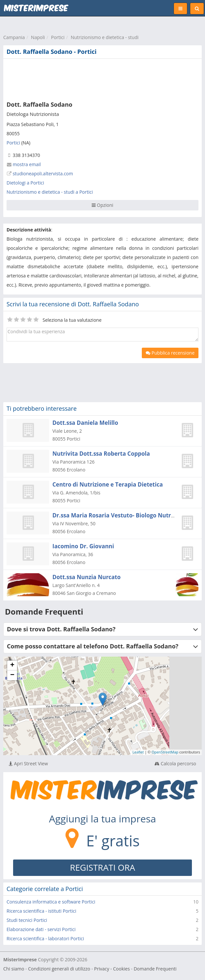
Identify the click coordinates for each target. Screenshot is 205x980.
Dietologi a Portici (25, 183)
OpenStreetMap (165, 752)
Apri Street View (28, 763)
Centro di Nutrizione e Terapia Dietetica (108, 484)
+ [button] (12, 665)
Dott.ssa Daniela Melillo (85, 423)
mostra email (27, 164)
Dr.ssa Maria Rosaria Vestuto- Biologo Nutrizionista (123, 515)
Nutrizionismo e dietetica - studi (105, 37)
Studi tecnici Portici (27, 920)
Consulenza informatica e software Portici (51, 902)
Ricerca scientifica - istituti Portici (41, 911)
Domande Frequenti (155, 969)
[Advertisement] (100, 78)
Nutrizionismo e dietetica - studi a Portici (50, 192)
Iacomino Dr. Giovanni (83, 546)
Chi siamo (14, 969)
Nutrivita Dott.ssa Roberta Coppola (101, 454)
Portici (58, 37)
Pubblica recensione (170, 353)
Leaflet (138, 752)
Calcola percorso (175, 763)
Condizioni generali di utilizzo (59, 969)
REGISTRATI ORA (103, 867)
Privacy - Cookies (112, 969)
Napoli (38, 37)
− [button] (12, 675)
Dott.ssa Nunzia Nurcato (86, 577)
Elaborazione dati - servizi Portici (41, 929)
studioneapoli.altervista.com (43, 174)
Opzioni (102, 205)
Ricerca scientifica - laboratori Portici (45, 938)
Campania (14, 37)
